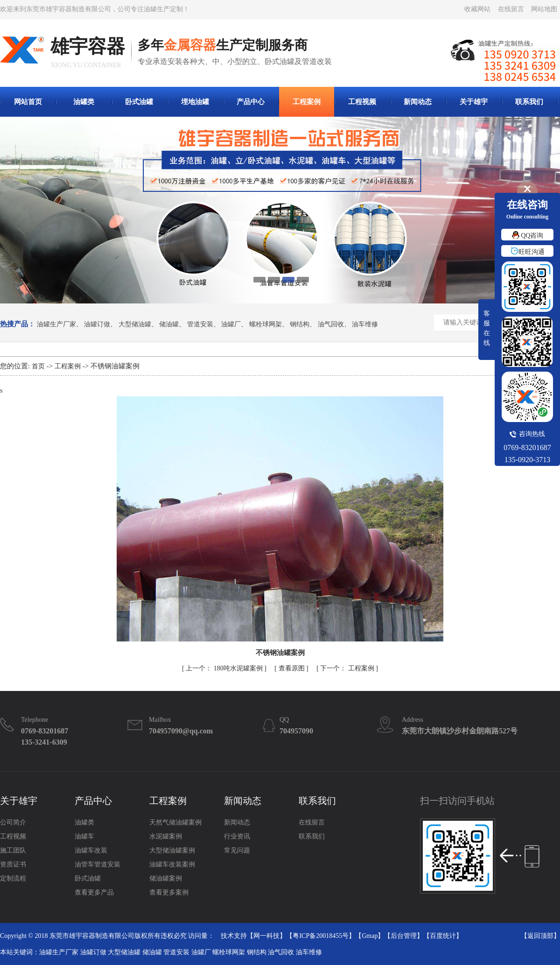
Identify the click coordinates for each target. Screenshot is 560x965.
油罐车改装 (91, 850)
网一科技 (266, 936)
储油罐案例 (166, 878)
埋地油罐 (195, 102)
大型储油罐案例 (172, 850)
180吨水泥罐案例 (225, 668)
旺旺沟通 (528, 252)
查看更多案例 (169, 892)
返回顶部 (540, 936)
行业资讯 (237, 836)
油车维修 (365, 324)
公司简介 (13, 822)
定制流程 (13, 878)
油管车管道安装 (98, 864)
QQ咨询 (528, 236)
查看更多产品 (94, 892)
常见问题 (237, 850)
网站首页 (28, 102)
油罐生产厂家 (56, 324)
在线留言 (511, 9)
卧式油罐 (139, 102)
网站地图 (544, 9)
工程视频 (362, 102)
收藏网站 (477, 9)
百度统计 (443, 936)
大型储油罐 (135, 324)
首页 (38, 366)
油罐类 (84, 102)
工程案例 (307, 102)
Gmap (370, 936)
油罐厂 (231, 324)
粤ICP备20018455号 (321, 936)
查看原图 (293, 668)
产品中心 (251, 102)
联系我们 (529, 102)
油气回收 (331, 324)
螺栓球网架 (266, 324)
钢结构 (300, 324)
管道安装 (200, 324)
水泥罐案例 (166, 836)
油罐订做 (97, 324)
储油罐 (169, 324)
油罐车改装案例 (172, 864)
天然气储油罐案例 (175, 822)
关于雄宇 (474, 102)
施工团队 (13, 850)
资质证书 (13, 864)
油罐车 (84, 836)
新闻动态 (418, 102)
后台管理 (404, 936)
